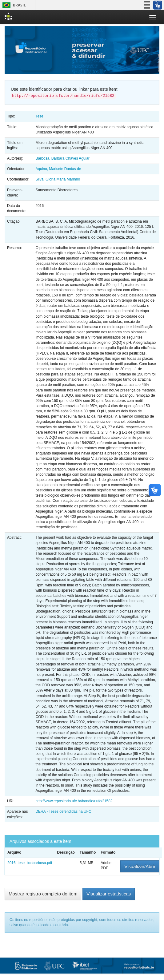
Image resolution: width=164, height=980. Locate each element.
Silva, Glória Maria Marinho (58, 179)
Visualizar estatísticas (109, 894)
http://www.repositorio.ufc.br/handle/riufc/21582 (74, 801)
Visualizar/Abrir (140, 866)
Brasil (13, 5)
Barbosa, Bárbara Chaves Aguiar (62, 158)
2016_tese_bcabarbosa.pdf (30, 863)
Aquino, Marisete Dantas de (58, 169)
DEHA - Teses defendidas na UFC (63, 811)
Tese (39, 116)
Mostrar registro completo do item (43, 894)
